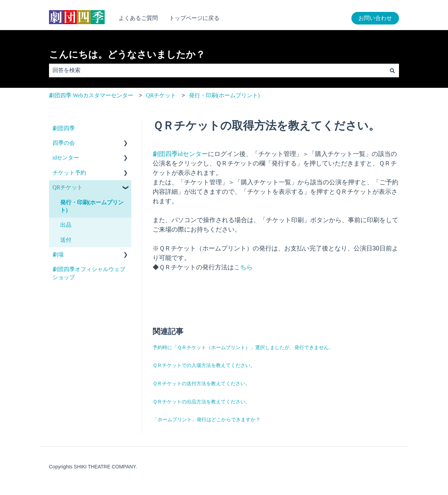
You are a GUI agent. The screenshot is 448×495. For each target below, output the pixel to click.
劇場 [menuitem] (58, 254)
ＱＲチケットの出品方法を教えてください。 (201, 402)
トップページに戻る (194, 18)
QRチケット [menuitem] (68, 187)
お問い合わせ (375, 18)
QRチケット (161, 95)
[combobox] (217, 70)
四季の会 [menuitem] (64, 143)
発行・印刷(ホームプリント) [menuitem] (92, 206)
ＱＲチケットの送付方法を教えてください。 (201, 384)
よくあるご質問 (138, 18)
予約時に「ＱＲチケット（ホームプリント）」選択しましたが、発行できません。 (243, 348)
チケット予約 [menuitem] (69, 173)
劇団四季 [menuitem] (64, 128)
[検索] (392, 70)
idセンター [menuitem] (66, 158)
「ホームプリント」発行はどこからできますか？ (206, 420)
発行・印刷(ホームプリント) (225, 95)
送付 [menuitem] (66, 240)
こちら (243, 267)
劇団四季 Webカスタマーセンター (91, 95)
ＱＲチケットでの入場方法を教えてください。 (204, 365)
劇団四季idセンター (180, 154)
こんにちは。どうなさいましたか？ (127, 55)
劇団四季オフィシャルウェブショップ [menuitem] (89, 273)
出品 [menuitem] (66, 225)
